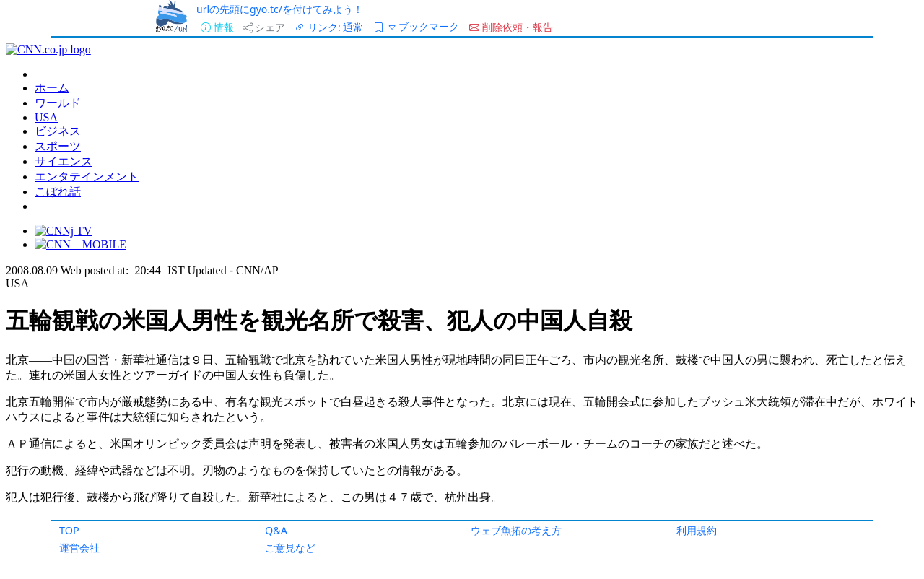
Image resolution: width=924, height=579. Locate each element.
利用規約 (697, 530)
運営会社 (79, 548)
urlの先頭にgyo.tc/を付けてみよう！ (280, 9)
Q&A (276, 530)
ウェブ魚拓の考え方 (516, 530)
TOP (69, 530)
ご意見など (290, 548)
